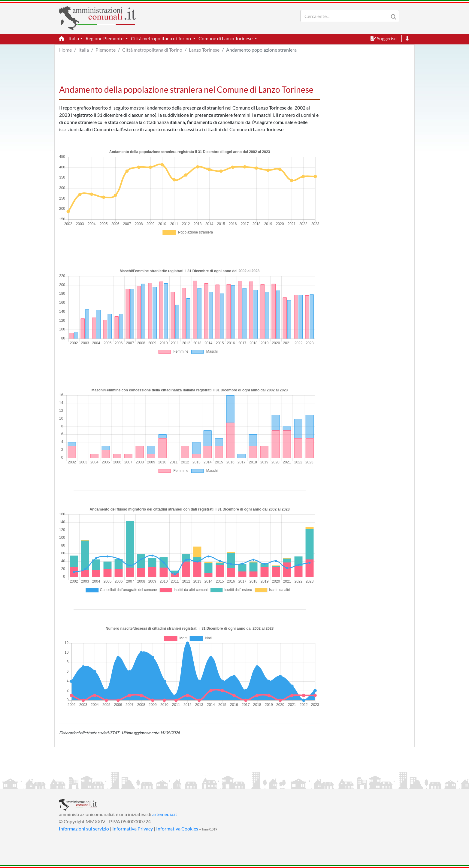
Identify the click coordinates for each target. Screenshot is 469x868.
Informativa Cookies (177, 829)
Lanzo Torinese (204, 50)
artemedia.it (165, 814)
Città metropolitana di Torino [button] (161, 38)
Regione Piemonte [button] (105, 38)
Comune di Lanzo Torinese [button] (226, 38)
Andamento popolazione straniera (261, 50)
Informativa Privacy (133, 829)
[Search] (346, 16)
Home (65, 50)
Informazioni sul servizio (84, 829)
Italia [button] (74, 38)
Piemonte (106, 50)
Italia (84, 50)
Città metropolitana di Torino (152, 50)
